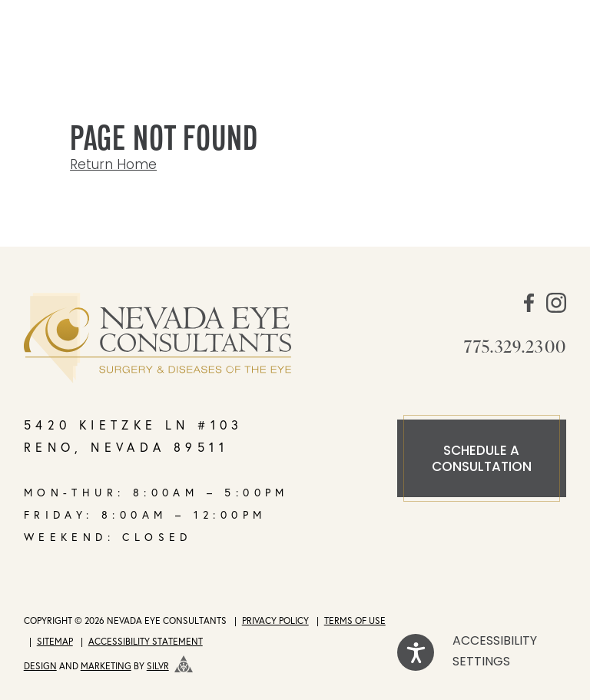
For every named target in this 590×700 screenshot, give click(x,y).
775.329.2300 (515, 346)
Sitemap (55, 641)
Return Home (113, 166)
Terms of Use (355, 620)
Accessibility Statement (146, 641)
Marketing (106, 666)
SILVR (158, 666)
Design (40, 666)
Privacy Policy (275, 620)
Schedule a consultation (482, 459)
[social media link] (529, 309)
